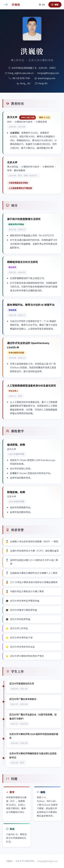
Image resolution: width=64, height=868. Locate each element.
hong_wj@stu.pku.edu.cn (21, 73)
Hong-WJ (43, 83)
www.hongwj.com (46, 78)
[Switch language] (42, 5)
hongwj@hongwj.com (48, 73)
